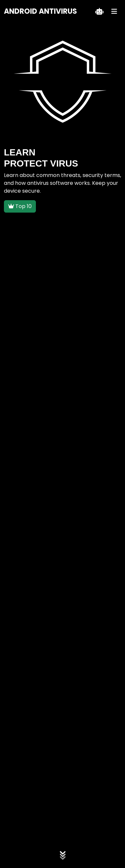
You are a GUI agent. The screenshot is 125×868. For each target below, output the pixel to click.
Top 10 (20, 206)
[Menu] (114, 11)
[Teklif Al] (99, 11)
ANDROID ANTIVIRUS (40, 11)
